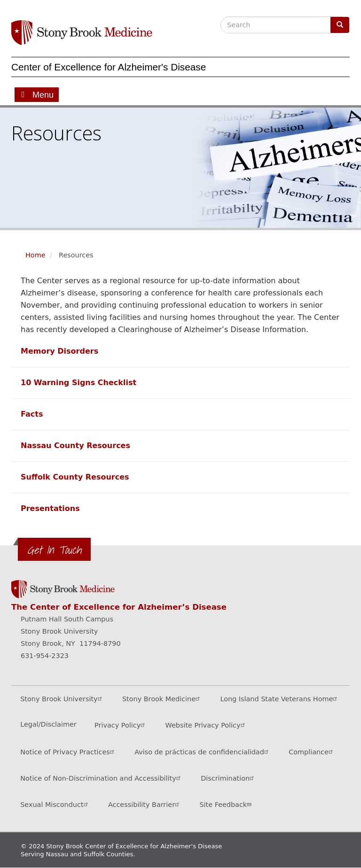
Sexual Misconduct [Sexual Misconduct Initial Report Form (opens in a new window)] (55, 804)
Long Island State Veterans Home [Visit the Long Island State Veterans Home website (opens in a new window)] (280, 699)
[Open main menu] (37, 95)
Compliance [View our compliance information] (312, 752)
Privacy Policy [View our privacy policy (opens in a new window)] (121, 725)
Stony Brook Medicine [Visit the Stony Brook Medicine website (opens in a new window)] (162, 699)
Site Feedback (226, 804)
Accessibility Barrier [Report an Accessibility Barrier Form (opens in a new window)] (145, 804)
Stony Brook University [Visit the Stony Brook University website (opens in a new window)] (62, 699)
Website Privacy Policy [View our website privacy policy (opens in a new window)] (206, 725)
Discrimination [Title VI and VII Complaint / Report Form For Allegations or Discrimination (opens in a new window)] (228, 778)
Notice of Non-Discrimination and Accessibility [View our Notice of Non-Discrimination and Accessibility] (102, 778)
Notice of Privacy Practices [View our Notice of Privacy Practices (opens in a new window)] (68, 752)
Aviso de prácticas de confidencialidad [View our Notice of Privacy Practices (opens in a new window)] (203, 752)
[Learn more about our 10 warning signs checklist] (78, 383)
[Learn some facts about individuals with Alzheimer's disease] (32, 414)
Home (35, 255)
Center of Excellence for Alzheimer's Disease (109, 67)
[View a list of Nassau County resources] (75, 446)
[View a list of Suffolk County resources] (75, 477)
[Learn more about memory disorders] (59, 351)
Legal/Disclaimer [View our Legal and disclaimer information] (48, 724)
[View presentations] (50, 508)
